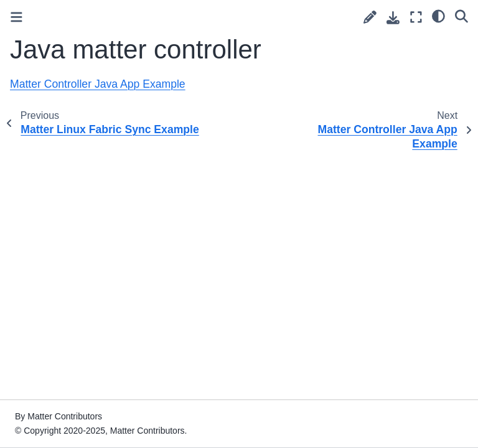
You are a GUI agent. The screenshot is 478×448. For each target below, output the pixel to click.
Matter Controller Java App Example (98, 84)
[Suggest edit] (370, 17)
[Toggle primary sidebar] (16, 17)
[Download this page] (393, 18)
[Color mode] (438, 16)
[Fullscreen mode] (416, 17)
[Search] (462, 16)
